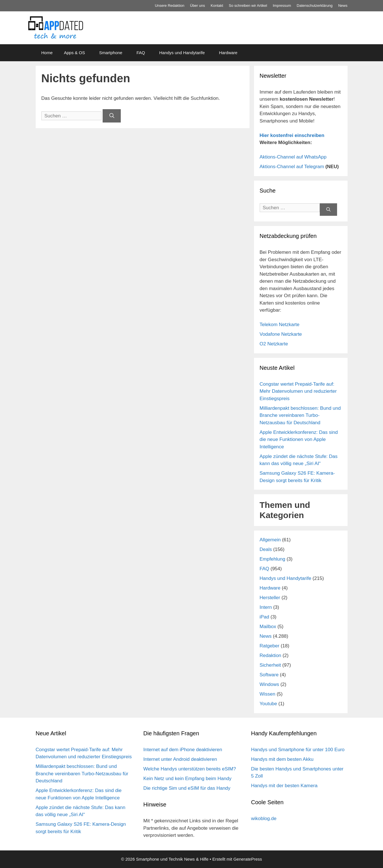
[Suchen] (112, 116)
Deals (266, 549)
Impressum (282, 6)
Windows (269, 684)
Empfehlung (273, 559)
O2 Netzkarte (274, 344)
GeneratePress (248, 859)
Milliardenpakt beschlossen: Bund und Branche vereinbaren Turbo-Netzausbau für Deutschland (300, 415)
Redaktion (271, 655)
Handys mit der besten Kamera (284, 786)
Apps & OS (75, 53)
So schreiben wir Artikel (248, 6)
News (343, 6)
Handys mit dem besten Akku (282, 759)
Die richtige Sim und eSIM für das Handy (187, 788)
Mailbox (268, 627)
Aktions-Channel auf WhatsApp (293, 157)
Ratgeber (270, 646)
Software (269, 675)
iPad (264, 617)
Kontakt (217, 6)
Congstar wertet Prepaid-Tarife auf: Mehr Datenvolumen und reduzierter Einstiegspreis (298, 391)
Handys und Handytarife (182, 53)
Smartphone (111, 53)
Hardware (228, 53)
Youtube (268, 704)
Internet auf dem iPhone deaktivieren (183, 750)
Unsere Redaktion (170, 6)
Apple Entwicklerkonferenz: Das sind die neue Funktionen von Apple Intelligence (299, 440)
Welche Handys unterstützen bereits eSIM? (190, 769)
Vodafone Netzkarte (281, 334)
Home (47, 53)
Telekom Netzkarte (280, 325)
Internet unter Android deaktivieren (180, 759)
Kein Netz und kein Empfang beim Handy (188, 779)
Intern (266, 607)
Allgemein (270, 540)
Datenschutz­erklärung (315, 6)
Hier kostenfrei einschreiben (292, 135)
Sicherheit (270, 665)
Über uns (197, 6)
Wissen (268, 694)
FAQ (141, 53)
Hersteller (270, 598)
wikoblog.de (264, 819)
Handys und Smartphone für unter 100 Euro (298, 750)
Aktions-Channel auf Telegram (292, 167)
